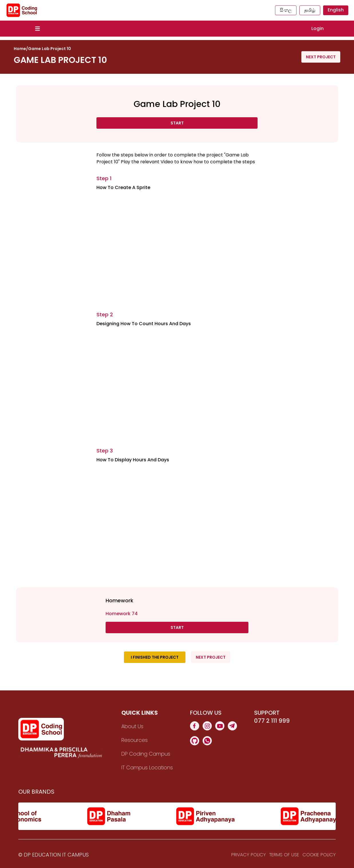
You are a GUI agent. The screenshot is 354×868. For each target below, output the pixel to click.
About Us (132, 726)
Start (177, 123)
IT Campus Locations (147, 767)
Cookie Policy (319, 855)
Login (318, 28)
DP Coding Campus (146, 754)
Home (20, 49)
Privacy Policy (249, 855)
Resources (135, 740)
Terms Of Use (284, 855)
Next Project (321, 57)
